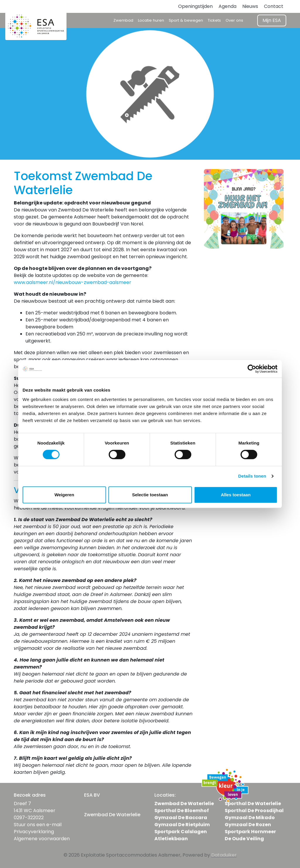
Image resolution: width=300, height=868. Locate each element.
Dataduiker (224, 855)
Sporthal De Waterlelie (253, 804)
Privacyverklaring (34, 832)
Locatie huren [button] (151, 20)
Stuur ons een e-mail (38, 825)
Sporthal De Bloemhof (182, 811)
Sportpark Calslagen (181, 832)
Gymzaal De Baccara (181, 818)
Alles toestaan (236, 495)
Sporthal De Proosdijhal (254, 811)
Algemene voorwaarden (42, 839)
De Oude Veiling (244, 839)
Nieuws (250, 6)
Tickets (214, 20)
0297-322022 (29, 818)
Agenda (227, 6)
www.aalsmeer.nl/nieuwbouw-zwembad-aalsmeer (73, 282)
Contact (274, 6)
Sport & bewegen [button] (186, 20)
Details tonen (252, 476)
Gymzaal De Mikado (250, 818)
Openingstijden (195, 6)
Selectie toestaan (150, 495)
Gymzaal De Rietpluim (182, 825)
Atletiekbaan (171, 839)
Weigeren (64, 495)
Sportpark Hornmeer (250, 832)
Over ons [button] (234, 20)
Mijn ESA (272, 20)
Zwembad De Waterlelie (184, 804)
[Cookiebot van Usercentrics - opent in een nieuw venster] (252, 369)
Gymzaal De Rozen (248, 825)
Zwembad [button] (123, 20)
